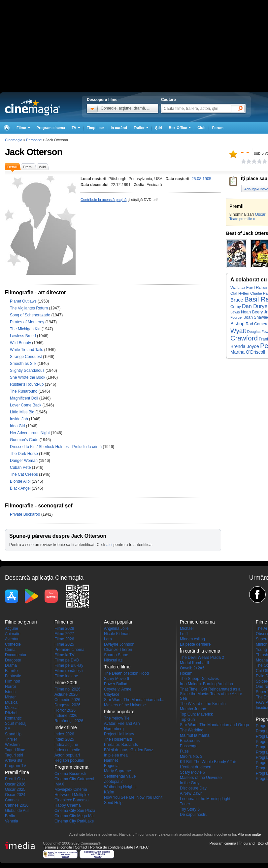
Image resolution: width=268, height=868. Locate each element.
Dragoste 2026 (67, 705)
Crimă (10, 650)
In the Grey (190, 783)
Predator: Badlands (121, 745)
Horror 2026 (65, 710)
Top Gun (187, 720)
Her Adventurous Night (30, 433)
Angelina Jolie (116, 628)
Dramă (11, 665)
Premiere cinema (69, 650)
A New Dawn (191, 793)
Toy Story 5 (190, 809)
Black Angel (21, 488)
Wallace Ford (243, 288)
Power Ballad (116, 684)
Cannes (12, 800)
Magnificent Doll (25, 398)
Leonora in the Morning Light (205, 799)
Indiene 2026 (66, 716)
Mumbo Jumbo (193, 709)
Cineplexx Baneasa (71, 800)
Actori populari (67, 755)
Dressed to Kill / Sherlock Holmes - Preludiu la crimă (56, 447)
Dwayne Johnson (119, 644)
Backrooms (190, 741)
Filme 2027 (64, 634)
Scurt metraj (16, 723)
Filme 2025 (64, 644)
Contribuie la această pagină (103, 200)
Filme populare (119, 712)
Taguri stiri (14, 755)
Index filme (66, 727)
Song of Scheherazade (31, 315)
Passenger (189, 746)
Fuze (184, 751)
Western (12, 745)
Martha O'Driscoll (248, 352)
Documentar (16, 655)
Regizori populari (69, 760)
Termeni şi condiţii (57, 847)
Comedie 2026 (67, 700)
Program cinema (51, 128)
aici (109, 545)
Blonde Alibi (21, 481)
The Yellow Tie (117, 718)
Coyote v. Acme (118, 689)
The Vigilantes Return (30, 308)
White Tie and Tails (27, 350)
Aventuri (12, 639)
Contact (81, 847)
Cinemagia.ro (33, 107)
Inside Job (19, 419)
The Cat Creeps (24, 474)
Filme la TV (64, 655)
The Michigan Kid (26, 329)
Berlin (10, 816)
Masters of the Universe (125, 705)
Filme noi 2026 (67, 689)
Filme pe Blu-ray (69, 665)
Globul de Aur (17, 811)
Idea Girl (18, 426)
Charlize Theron (118, 650)
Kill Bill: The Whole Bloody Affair (208, 762)
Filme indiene (66, 676)
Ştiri (159, 128)
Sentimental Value (120, 776)
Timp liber (95, 128)
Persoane (34, 140)
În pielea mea (116, 755)
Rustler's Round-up (27, 384)
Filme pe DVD (67, 660)
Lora (108, 639)
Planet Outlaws (24, 301)
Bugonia (111, 766)
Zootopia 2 (113, 782)
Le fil (184, 634)
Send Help (113, 803)
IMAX (59, 784)
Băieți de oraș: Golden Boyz (129, 750)
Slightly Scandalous (28, 370)
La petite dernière (195, 644)
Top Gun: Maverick (196, 714)
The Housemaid (118, 739)
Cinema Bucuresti (70, 774)
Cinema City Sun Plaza (75, 811)
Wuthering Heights (120, 787)
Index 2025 (64, 739)
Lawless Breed (23, 336)
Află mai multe (250, 834)
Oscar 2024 (15, 795)
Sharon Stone (116, 655)
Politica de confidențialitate (112, 847)
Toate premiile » (242, 219)
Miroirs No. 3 (191, 756)
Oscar (260, 214)
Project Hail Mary (119, 734)
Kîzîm (109, 792)
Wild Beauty (21, 343)
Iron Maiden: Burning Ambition (206, 684)
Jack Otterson (34, 152)
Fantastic (13, 676)
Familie (11, 671)
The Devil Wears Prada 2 (202, 658)
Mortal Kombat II (194, 663)
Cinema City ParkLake (74, 821)
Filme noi (64, 622)
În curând (119, 128)
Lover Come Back (26, 405)
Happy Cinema (67, 805)
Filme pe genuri (21, 622)
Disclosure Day (193, 788)
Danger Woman (24, 461)
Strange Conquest (26, 357)
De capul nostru (194, 815)
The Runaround (24, 391)
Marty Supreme (117, 771)
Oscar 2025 (15, 789)
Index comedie (67, 750)
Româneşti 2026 (69, 721)
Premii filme (17, 772)
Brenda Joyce (245, 346)
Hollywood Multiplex (72, 795)
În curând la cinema (200, 651)
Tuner (185, 804)
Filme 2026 (64, 639)
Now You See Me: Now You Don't (133, 797)
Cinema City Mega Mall (75, 816)
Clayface (112, 694)
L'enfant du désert (196, 767)
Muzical (12, 708)
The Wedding (192, 730)
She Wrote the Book (28, 377)
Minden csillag (192, 639)
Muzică (11, 702)
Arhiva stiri (14, 760)
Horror (11, 687)
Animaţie (13, 634)
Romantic (13, 718)
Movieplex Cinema (71, 789)
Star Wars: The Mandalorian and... (134, 700)
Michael (187, 628)
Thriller (11, 739)
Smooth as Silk (24, 364)
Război (11, 713)
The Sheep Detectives (199, 679)
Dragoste (13, 660)
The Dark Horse (24, 454)
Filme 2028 (64, 628)
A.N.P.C (142, 847)
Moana (262, 660)
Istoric (10, 692)
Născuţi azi (114, 660)
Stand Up (13, 734)
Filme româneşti (68, 671)
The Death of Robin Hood (126, 673)
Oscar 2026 (15, 784)
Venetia (12, 821)
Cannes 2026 (17, 805)
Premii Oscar (16, 779)
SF (7, 729)
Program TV (16, 766)
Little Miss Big (23, 412)
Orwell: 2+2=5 (192, 668)
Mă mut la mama (195, 735)
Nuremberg (114, 729)
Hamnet (111, 760)
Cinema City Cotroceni (74, 779)
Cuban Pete (21, 467)
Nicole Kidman (117, 634)
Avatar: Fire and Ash (122, 723)
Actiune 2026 (66, 694)
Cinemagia (14, 140)
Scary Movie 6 (117, 679)
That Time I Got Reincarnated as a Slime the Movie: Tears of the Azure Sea (211, 694)
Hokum (186, 673)
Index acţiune (66, 745)
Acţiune (12, 628)
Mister (10, 697)
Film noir (13, 681)
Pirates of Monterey (28, 322)
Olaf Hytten (240, 293)
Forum (218, 128)
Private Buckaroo (26, 514)
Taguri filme (15, 750)
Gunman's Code (25, 440)
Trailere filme (117, 667)
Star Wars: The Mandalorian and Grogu (214, 725)
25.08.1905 (201, 179)
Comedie (13, 644)
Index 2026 (64, 734)
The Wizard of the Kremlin (203, 704)
